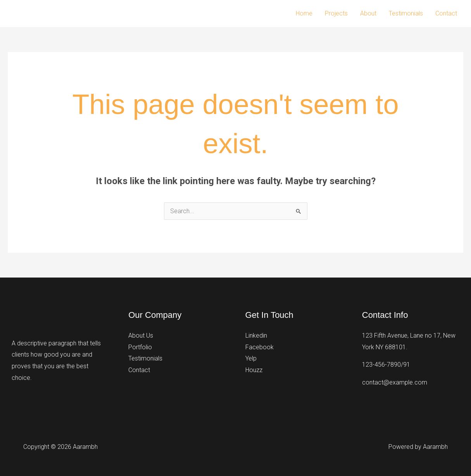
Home (304, 13)
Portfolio (140, 347)
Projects (336, 13)
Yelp (251, 358)
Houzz (254, 370)
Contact (446, 13)
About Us (141, 335)
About (368, 13)
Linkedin (256, 335)
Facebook (260, 347)
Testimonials (406, 13)
